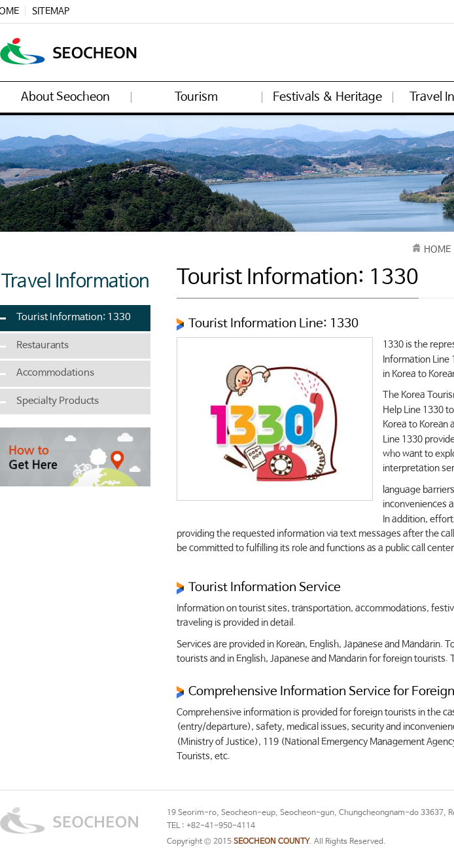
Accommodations (55, 373)
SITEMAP (51, 11)
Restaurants (43, 346)
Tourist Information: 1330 (74, 317)
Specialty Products (58, 401)
